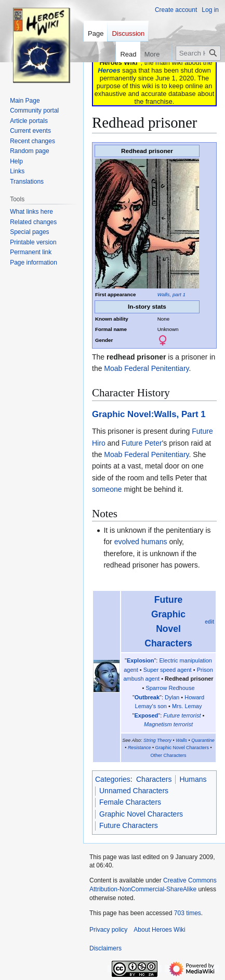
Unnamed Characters (134, 791)
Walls (181, 740)
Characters (154, 779)
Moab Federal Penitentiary (146, 368)
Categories (113, 779)
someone (107, 489)
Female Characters (130, 802)
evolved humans (141, 542)
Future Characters (129, 825)
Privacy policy (108, 930)
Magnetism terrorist (168, 724)
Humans (193, 779)
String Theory (157, 740)
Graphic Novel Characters (182, 748)
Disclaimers (105, 948)
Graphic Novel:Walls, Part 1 (149, 414)
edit (209, 622)
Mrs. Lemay (187, 706)
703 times (188, 913)
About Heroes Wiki (159, 930)
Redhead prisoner (189, 679)
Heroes (109, 70)
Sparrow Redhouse (170, 688)
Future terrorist (182, 715)
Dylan (172, 697)
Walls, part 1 (171, 294)
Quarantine (203, 740)
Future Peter (142, 443)
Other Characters (168, 755)
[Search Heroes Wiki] (198, 53)
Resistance (140, 748)
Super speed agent (168, 670)
